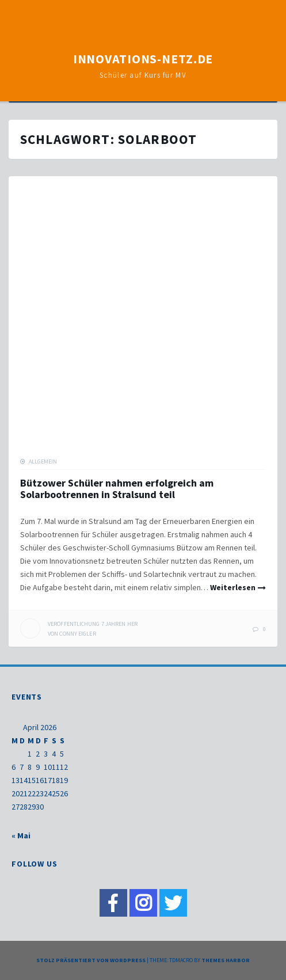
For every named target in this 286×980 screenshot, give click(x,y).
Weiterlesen (233, 587)
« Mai (21, 835)
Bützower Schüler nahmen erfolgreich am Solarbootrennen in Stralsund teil (117, 489)
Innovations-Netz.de (143, 59)
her (93, 624)
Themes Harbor (226, 960)
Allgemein (43, 461)
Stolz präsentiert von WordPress (91, 960)
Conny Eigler (77, 634)
